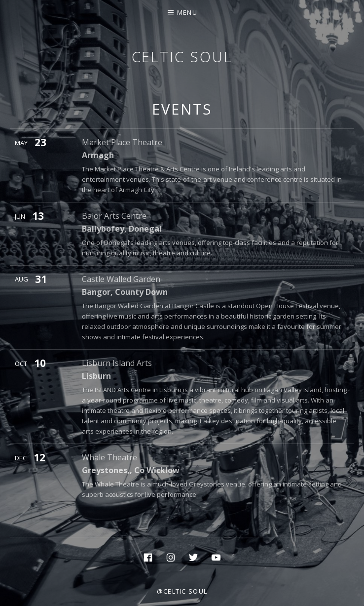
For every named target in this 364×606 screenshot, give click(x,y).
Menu (187, 12)
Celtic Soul (182, 57)
